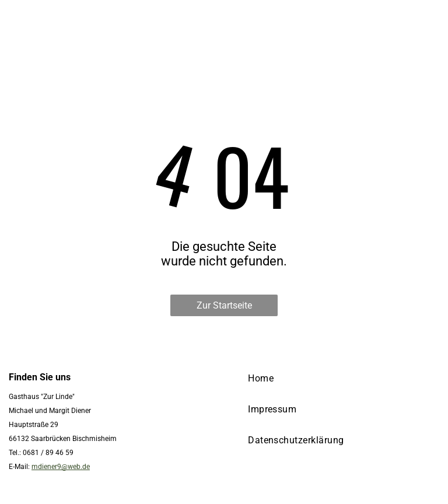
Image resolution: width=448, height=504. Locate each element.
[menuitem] (261, 378)
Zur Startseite (224, 305)
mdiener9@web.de (61, 467)
